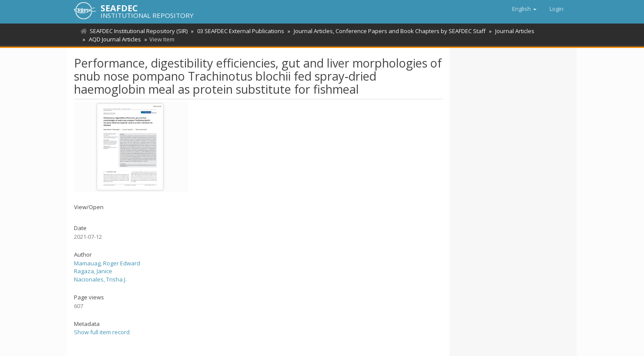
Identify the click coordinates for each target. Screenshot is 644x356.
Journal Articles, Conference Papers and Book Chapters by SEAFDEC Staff (390, 31)
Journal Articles (515, 31)
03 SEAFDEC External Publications (241, 31)
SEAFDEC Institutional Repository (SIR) (139, 31)
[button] (524, 9)
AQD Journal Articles (115, 39)
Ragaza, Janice (93, 271)
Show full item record (102, 332)
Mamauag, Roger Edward (107, 263)
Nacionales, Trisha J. (100, 279)
